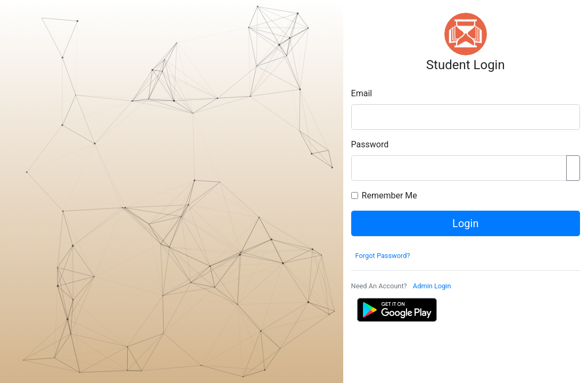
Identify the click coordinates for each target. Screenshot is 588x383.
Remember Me (390, 195)
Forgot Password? (383, 256)
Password (370, 144)
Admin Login (432, 286)
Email (362, 93)
